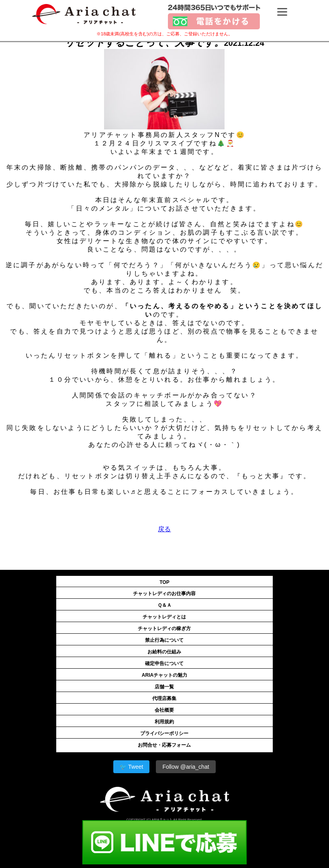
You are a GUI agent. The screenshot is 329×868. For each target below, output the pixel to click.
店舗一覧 (164, 687)
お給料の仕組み (164, 652)
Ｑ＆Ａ (164, 605)
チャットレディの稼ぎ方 (164, 628)
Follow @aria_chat (186, 767)
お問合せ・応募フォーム (164, 745)
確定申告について (164, 663)
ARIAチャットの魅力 (164, 675)
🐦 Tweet (131, 767)
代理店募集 (164, 698)
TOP (164, 582)
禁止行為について (164, 640)
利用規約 (164, 722)
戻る (164, 529)
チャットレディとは (164, 617)
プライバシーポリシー (164, 733)
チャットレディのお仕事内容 (164, 594)
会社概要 (164, 710)
